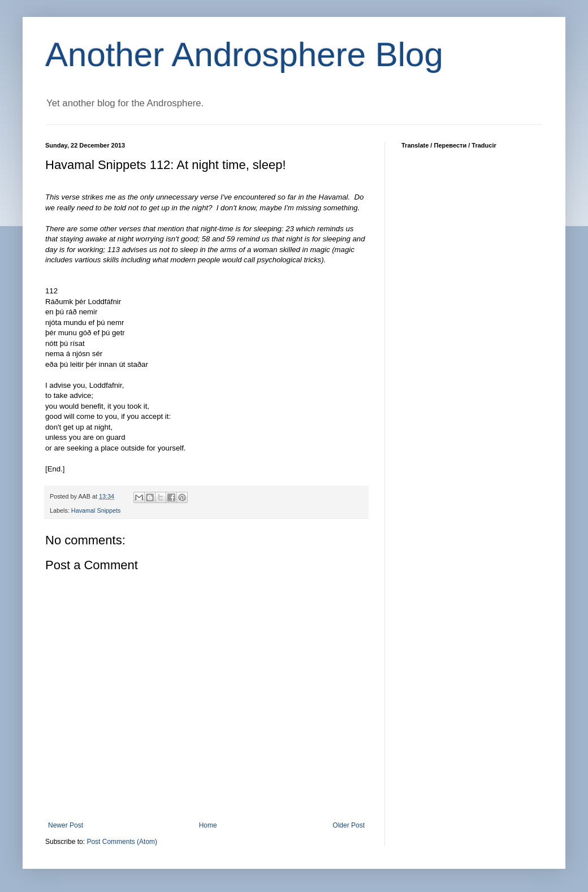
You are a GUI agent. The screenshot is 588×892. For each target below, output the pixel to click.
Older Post (349, 825)
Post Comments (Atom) (122, 842)
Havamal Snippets (96, 510)
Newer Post (66, 825)
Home (208, 825)
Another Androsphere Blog (244, 55)
